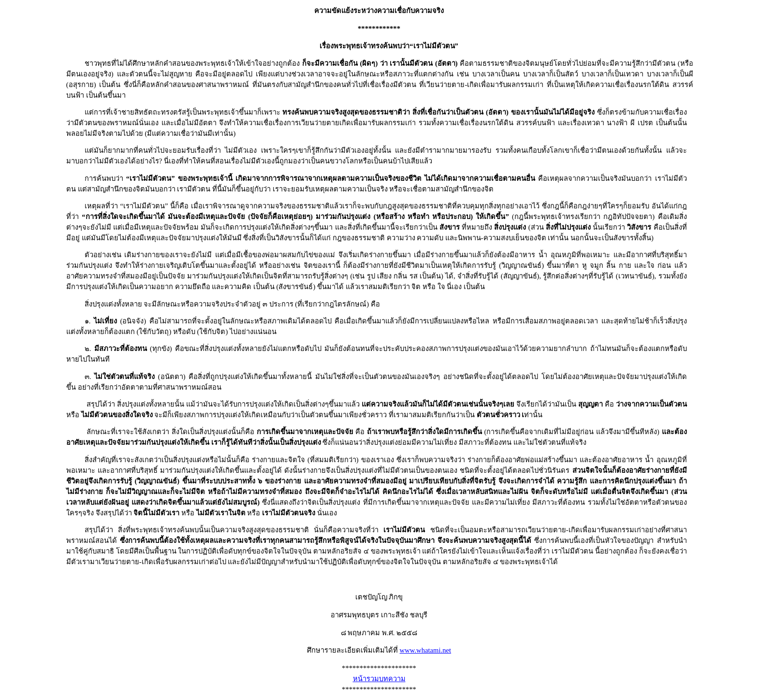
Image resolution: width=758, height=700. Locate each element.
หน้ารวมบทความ (379, 679)
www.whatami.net (426, 650)
